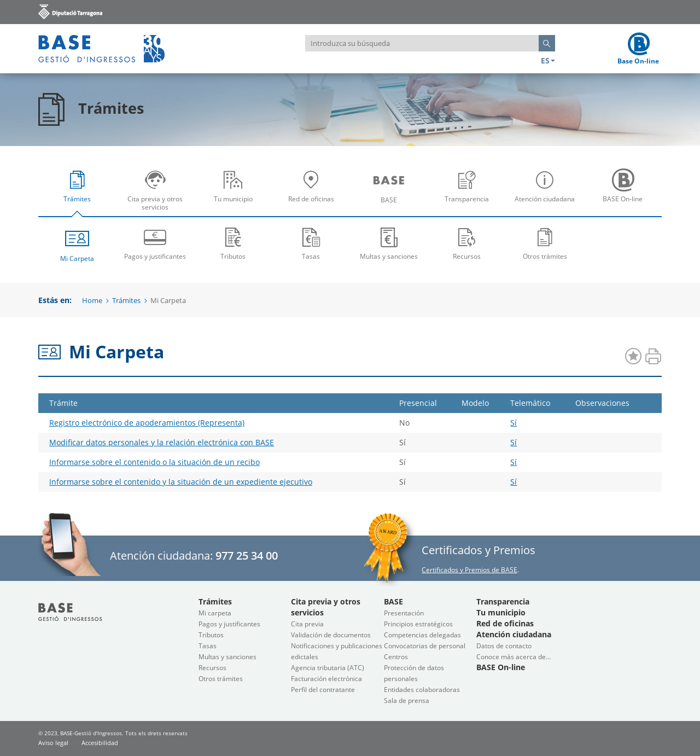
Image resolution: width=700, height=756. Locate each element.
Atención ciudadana (547, 194)
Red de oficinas (314, 194)
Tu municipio (236, 194)
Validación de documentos (331, 635)
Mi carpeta (215, 613)
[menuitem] (77, 190)
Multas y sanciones (389, 243)
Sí (514, 423)
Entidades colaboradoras (422, 690)
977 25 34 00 (247, 556)
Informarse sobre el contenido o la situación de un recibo (154, 462)
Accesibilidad (100, 743)
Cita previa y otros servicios (158, 194)
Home (92, 300)
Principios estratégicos (418, 624)
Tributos (233, 243)
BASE (392, 194)
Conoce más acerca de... (514, 657)
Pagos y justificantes (156, 243)
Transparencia (470, 194)
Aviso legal (53, 743)
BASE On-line (626, 194)
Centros (396, 657)
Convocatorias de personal (425, 646)
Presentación (404, 613)
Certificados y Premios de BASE (469, 570)
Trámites (80, 194)
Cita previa (307, 624)
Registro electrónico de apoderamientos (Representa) (147, 423)
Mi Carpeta (77, 244)
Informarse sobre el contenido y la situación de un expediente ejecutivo (181, 482)
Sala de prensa (407, 700)
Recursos (467, 243)
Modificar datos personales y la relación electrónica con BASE (162, 442)
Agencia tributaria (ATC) (328, 668)
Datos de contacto (504, 646)
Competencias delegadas (422, 635)
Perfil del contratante (323, 690)
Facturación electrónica (326, 679)
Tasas (311, 243)
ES (548, 60)
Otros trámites (545, 243)
